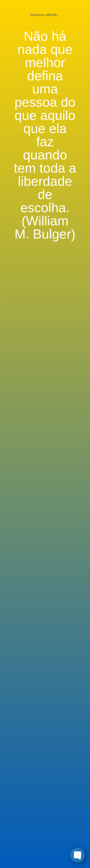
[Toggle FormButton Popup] (78, 856)
